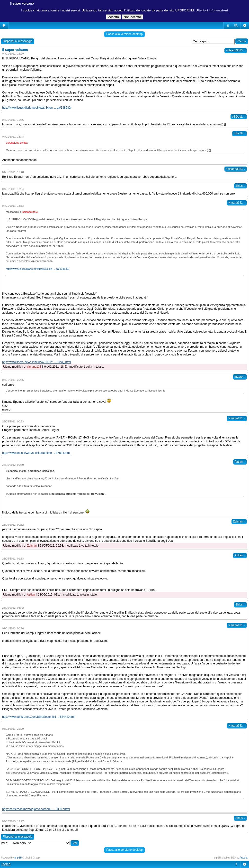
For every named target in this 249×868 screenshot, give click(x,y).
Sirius (240, 186)
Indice (6, 864)
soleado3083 (236, 50)
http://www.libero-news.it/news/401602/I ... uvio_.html (36, 362)
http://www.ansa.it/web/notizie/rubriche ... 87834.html (36, 453)
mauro (240, 377)
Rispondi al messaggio (18, 41)
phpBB (18, 858)
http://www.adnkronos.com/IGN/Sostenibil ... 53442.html (38, 717)
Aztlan (240, 462)
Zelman (239, 522)
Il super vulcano (22, 3)
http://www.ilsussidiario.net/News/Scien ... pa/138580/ (37, 108)
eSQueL (239, 117)
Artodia (244, 858)
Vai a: (5, 843)
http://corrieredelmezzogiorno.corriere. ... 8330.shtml (36, 809)
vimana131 (237, 203)
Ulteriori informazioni (212, 10)
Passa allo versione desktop (124, 34)
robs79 (240, 133)
